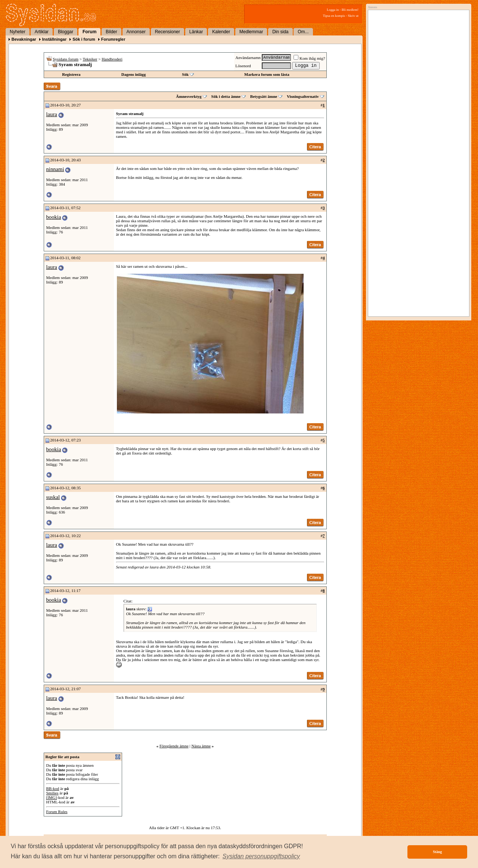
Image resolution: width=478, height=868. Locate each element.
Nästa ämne (201, 746)
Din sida (280, 32)
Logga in (333, 10)
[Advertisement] (417, 89)
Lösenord (243, 66)
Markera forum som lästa (267, 74)
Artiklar (42, 32)
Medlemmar (251, 32)
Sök (185, 74)
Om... (303, 32)
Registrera (71, 74)
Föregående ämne (174, 746)
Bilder (111, 32)
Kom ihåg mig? (309, 58)
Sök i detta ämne (226, 96)
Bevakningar (24, 39)
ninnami (55, 169)
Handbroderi (112, 59)
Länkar (196, 32)
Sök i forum (84, 39)
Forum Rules (57, 812)
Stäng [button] (437, 852)
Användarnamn (248, 58)
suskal (53, 497)
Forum (89, 32)
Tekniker (90, 59)
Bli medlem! (350, 10)
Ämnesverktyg (189, 96)
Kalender (221, 32)
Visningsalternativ (303, 96)
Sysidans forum (66, 59)
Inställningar (54, 39)
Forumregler (113, 39)
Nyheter (18, 32)
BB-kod (53, 788)
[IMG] (52, 797)
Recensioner (167, 32)
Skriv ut (353, 16)
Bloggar (66, 32)
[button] (261, 856)
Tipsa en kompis (334, 16)
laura (52, 114)
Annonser (136, 32)
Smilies (52, 793)
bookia (54, 217)
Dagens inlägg (134, 74)
